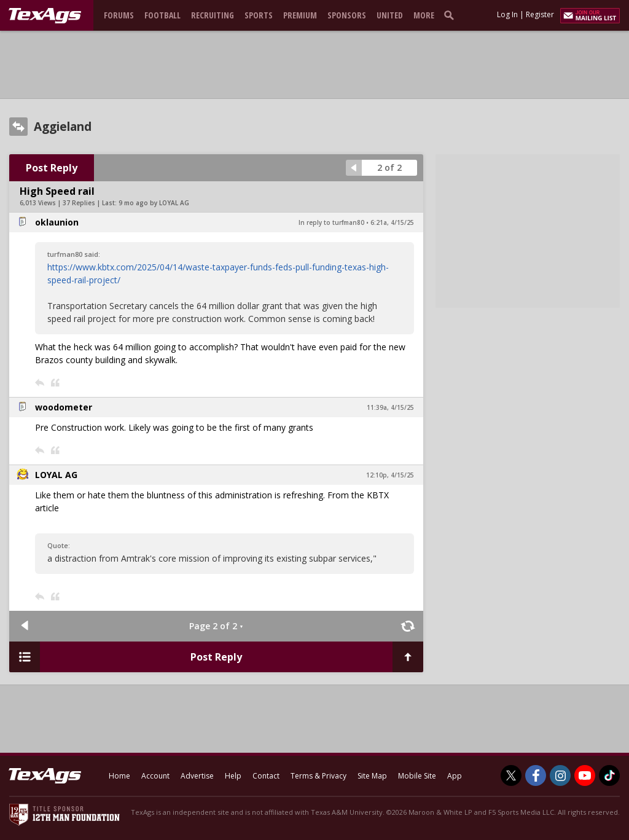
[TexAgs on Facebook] (536, 775)
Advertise (197, 776)
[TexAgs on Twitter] (511, 775)
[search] (451, 15)
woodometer (64, 407)
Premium (300, 15)
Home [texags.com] (119, 776)
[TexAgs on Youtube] (585, 775)
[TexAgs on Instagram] (560, 775)
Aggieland (63, 127)
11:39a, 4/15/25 (390, 407)
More (424, 15)
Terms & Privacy (318, 776)
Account (155, 776)
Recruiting (213, 15)
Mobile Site (417, 776)
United (390, 15)
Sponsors (347, 15)
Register (540, 14)
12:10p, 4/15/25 (390, 475)
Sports (259, 15)
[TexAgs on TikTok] (609, 775)
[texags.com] (45, 16)
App (455, 776)
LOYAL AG (56, 475)
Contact (266, 776)
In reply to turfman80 (331, 222)
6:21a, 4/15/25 (392, 222)
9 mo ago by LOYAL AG (154, 203)
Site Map (372, 776)
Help (233, 776)
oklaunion (57, 222)
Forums (119, 15)
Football (162, 15)
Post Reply (52, 168)
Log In (507, 14)
